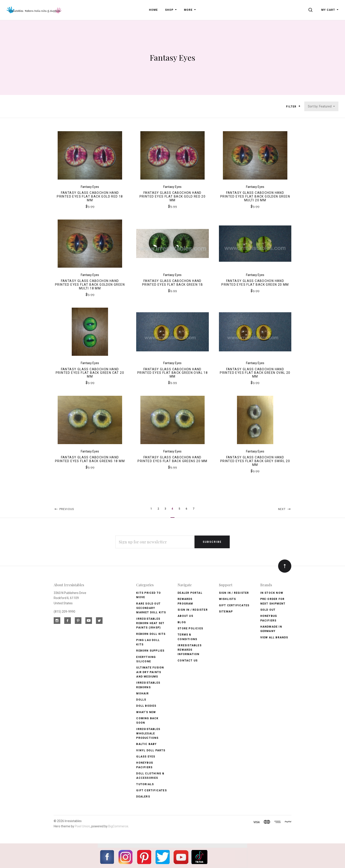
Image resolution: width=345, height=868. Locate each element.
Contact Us (188, 661)
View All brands (274, 637)
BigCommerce (118, 826)
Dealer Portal (190, 593)
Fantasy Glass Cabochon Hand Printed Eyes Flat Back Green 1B (172, 283)
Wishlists (228, 599)
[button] (299, 106)
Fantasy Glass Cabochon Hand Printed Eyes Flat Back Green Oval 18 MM (172, 373)
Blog (182, 622)
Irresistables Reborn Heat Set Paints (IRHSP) (150, 623)
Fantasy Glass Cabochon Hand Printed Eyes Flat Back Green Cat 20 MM (90, 373)
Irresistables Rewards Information (190, 650)
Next (285, 509)
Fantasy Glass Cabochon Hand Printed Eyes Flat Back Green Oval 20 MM (255, 373)
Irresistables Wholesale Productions (148, 734)
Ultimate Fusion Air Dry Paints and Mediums (150, 672)
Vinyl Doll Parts (151, 750)
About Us (185, 616)
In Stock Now (272, 593)
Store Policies (190, 628)
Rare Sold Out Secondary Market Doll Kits (151, 608)
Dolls (141, 700)
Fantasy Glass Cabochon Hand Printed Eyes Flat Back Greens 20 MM (172, 459)
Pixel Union (82, 826)
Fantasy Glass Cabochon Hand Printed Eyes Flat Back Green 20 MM (255, 283)
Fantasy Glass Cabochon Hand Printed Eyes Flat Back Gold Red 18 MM (90, 196)
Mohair (142, 694)
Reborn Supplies (150, 651)
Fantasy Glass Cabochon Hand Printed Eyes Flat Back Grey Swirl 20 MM (255, 461)
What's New (146, 712)
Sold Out (268, 610)
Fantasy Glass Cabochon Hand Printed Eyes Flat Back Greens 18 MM (90, 459)
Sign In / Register (193, 610)
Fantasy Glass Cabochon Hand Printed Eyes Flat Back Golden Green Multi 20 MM (255, 196)
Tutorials (145, 784)
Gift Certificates (151, 790)
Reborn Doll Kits (151, 634)
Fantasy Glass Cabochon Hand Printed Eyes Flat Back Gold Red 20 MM (173, 196)
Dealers (143, 797)
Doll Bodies (146, 706)
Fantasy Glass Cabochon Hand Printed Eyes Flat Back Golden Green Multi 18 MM (90, 285)
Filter (293, 106)
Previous (64, 509)
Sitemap (226, 612)
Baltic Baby (146, 744)
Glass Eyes (146, 757)
